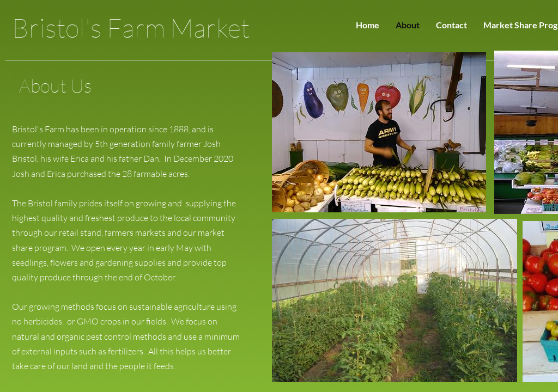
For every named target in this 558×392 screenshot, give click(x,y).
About (408, 25)
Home (368, 25)
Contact (451, 25)
